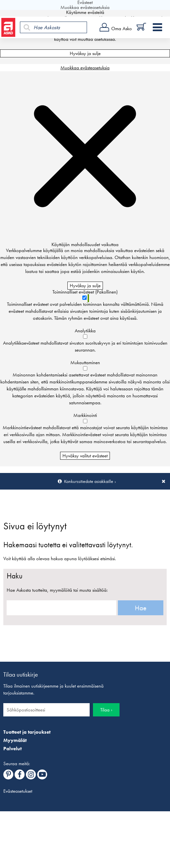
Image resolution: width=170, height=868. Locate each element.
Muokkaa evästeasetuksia (85, 68)
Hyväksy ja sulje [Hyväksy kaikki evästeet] (85, 53)
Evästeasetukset (18, 791)
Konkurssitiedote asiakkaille (89, 481)
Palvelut (12, 749)
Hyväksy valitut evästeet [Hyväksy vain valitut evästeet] (85, 456)
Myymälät (15, 740)
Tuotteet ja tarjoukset (27, 732)
